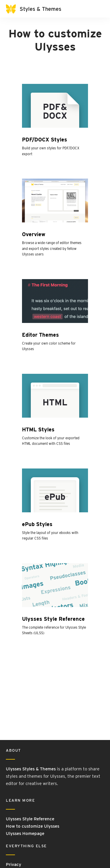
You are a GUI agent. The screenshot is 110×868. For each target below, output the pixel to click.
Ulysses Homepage (25, 834)
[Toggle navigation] (98, 9)
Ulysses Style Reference (30, 819)
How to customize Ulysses (33, 826)
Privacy (13, 864)
